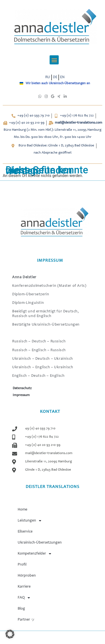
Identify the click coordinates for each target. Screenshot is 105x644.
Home (22, 510)
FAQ (24, 598)
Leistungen (29, 521)
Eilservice (25, 532)
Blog (21, 609)
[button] (54, 60)
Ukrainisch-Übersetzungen (40, 543)
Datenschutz (22, 388)
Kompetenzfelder (34, 554)
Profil (22, 565)
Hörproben (27, 576)
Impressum (21, 395)
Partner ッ (26, 620)
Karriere (24, 587)
